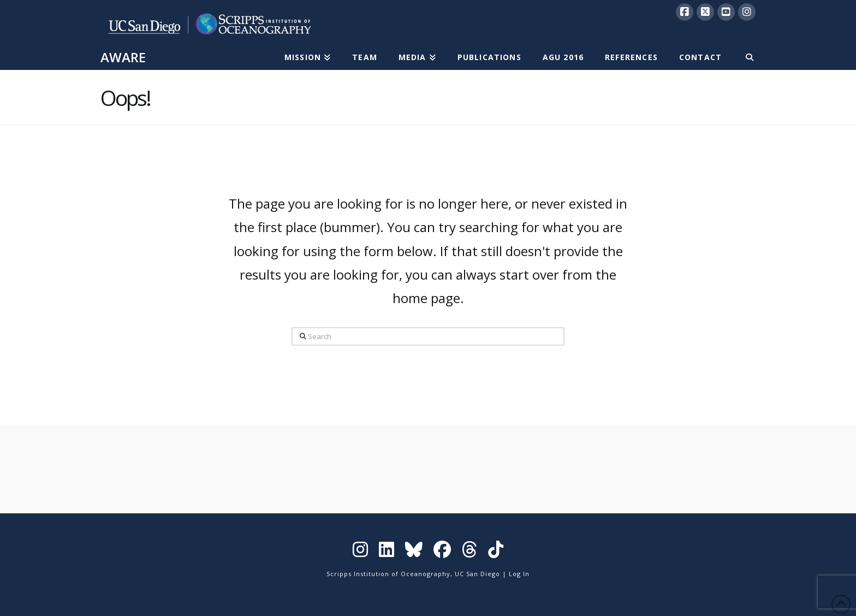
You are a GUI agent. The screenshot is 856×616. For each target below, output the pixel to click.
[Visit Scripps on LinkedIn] (387, 552)
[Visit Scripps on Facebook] (442, 552)
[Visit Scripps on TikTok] (496, 552)
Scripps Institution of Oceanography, (390, 574)
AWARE (123, 57)
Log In (519, 574)
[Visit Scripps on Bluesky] (414, 552)
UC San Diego (477, 574)
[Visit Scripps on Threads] (469, 552)
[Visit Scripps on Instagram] (360, 552)
